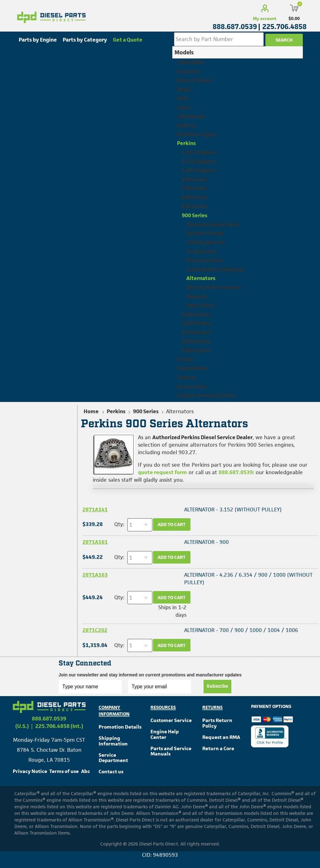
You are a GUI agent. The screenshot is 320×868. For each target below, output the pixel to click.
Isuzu (183, 107)
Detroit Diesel (194, 80)
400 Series (194, 179)
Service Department (113, 758)
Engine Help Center (165, 734)
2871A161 (95, 542)
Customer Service (171, 720)
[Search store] (219, 39)
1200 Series (196, 332)
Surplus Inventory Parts (206, 395)
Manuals (197, 296)
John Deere (191, 116)
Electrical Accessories (214, 287)
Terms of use (64, 771)
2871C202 (95, 630)
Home (91, 411)
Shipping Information (113, 741)
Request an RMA (221, 737)
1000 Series (196, 314)
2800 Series (196, 350)
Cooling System (206, 242)
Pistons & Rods (204, 260)
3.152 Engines (199, 152)
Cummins (189, 71)
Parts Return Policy (217, 723)
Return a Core (218, 748)
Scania (185, 359)
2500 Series (196, 341)
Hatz (183, 98)
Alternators (201, 278)
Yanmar (186, 377)
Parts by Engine (38, 40)
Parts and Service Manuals (171, 751)
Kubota (186, 125)
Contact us (111, 772)
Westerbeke (192, 368)
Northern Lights (197, 134)
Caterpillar (190, 62)
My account (265, 18)
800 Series (194, 197)
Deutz (184, 89)
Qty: (119, 524)
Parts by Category (85, 40)
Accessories (192, 386)
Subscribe (217, 686)
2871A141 (95, 509)
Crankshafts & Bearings (215, 269)
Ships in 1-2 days (172, 611)
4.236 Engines (199, 161)
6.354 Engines (199, 170)
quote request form (162, 472)
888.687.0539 (236, 472)
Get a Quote (128, 40)
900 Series (194, 215)
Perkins (186, 143)
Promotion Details (120, 727)
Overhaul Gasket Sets (213, 224)
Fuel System (202, 251)
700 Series (194, 188)
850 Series (194, 206)
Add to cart (172, 524)
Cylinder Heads (205, 233)
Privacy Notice (30, 771)
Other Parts (201, 305)
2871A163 (95, 575)
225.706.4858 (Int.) (59, 726)
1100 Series (196, 323)
